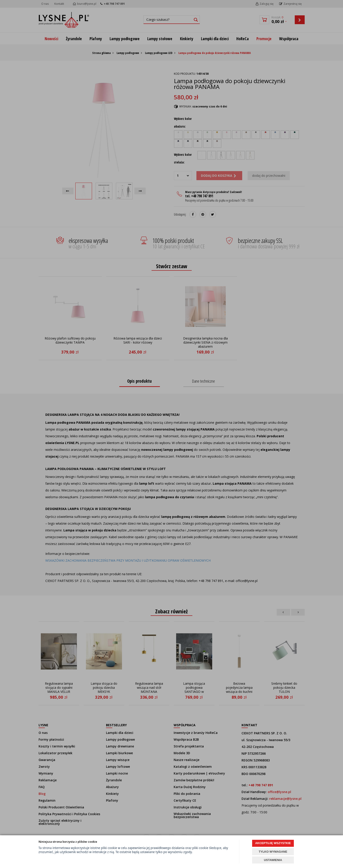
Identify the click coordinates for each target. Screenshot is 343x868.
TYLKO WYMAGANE (273, 852)
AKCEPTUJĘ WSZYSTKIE (273, 843)
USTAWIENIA (273, 860)
